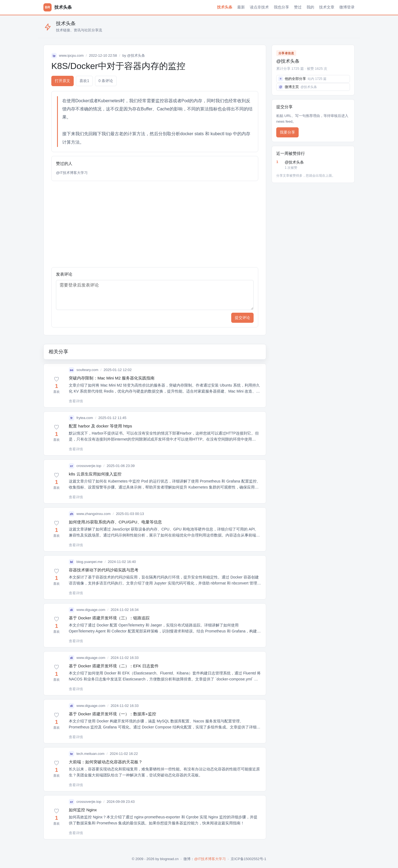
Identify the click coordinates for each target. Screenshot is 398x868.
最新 (241, 7)
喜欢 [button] (84, 81)
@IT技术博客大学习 (72, 173)
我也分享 (281, 7)
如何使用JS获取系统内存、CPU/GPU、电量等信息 (115, 522)
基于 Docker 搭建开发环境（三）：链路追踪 (109, 618)
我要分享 (287, 132)
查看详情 (76, 401)
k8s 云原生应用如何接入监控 (95, 474)
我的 (310, 7)
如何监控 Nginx (83, 810)
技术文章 (327, 7)
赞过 (298, 7)
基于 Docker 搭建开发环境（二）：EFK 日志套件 (114, 666)
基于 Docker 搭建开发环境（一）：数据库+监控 (112, 714)
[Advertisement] (155, 224)
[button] (57, 385)
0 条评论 (106, 81)
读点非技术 (259, 7)
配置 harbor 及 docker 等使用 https (100, 426)
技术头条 (225, 7)
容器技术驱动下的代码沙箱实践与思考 (104, 570)
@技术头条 (136, 55)
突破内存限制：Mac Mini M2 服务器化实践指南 (112, 378)
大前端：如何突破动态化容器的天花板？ (106, 762)
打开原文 (63, 81)
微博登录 (347, 7)
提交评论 (242, 318)
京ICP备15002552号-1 (248, 859)
